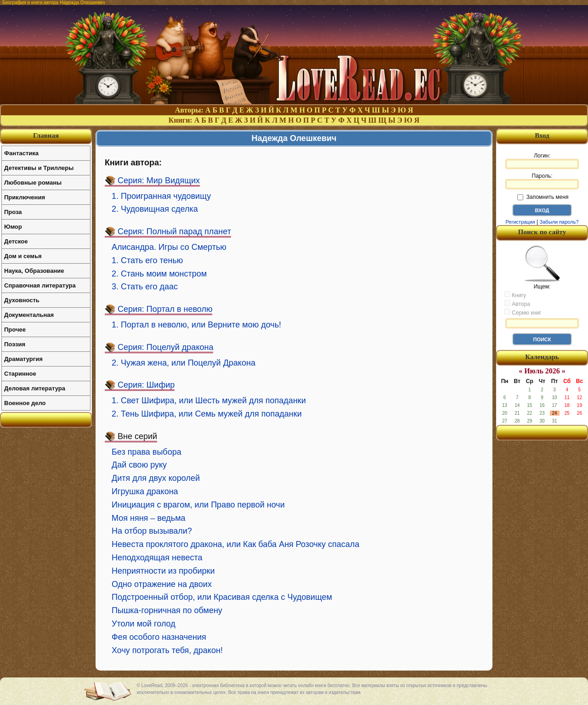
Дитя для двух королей (156, 478)
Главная (46, 135)
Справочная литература (40, 285)
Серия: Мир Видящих (159, 180)
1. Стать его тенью (147, 260)
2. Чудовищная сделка (155, 209)
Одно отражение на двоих (162, 584)
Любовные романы (33, 183)
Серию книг (523, 312)
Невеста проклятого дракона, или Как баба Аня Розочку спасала (235, 544)
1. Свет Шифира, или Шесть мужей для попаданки (209, 400)
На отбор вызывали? (152, 531)
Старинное (20, 374)
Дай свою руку (139, 465)
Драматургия (23, 359)
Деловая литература (35, 388)
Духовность (22, 300)
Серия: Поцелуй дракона (165, 347)
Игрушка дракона (145, 491)
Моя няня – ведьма (149, 518)
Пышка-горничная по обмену (167, 610)
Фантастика (21, 153)
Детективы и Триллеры (39, 168)
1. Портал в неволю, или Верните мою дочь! (196, 325)
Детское (16, 241)
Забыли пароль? (559, 222)
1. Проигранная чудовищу (161, 196)
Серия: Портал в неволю (165, 309)
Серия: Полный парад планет (174, 231)
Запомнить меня (543, 197)
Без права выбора (147, 452)
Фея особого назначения (159, 637)
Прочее (15, 330)
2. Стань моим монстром (159, 274)
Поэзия (15, 344)
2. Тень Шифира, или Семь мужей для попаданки (207, 414)
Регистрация (520, 222)
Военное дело (25, 403)
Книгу (515, 295)
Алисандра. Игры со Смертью (169, 247)
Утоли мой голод (144, 624)
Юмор (13, 227)
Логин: (542, 161)
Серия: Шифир (146, 385)
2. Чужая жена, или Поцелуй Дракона (184, 363)
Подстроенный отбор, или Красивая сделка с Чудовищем (222, 597)
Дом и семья (23, 256)
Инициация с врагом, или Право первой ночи (198, 505)
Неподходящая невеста (157, 558)
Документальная (29, 315)
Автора (517, 304)
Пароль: (542, 181)
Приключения (25, 197)
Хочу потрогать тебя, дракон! (167, 650)
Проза (13, 212)
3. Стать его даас (145, 287)
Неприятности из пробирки (163, 571)
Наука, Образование (34, 271)
